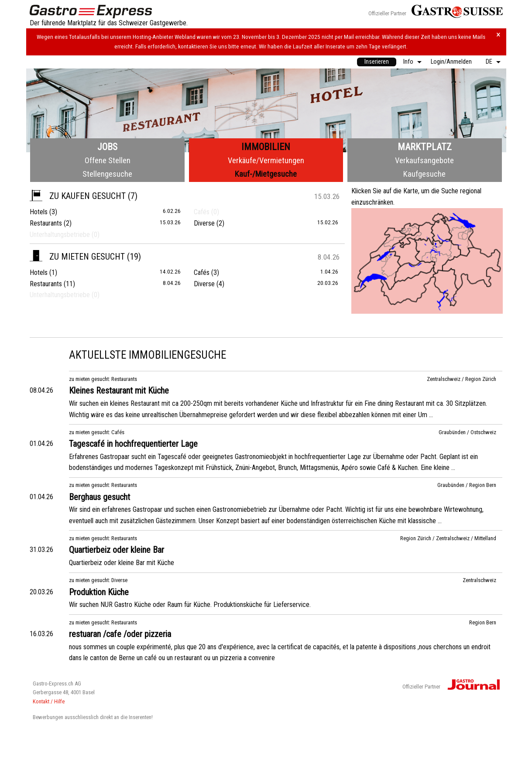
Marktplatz (425, 147)
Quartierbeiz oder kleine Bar (117, 550)
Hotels (39, 212)
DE (489, 62)
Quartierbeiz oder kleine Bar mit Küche (122, 563)
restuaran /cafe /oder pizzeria (120, 634)
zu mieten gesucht (77, 257)
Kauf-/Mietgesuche (266, 174)
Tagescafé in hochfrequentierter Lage (133, 444)
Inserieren (377, 62)
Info (408, 62)
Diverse (204, 223)
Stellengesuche (107, 174)
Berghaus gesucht (100, 497)
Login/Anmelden (451, 62)
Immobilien (266, 147)
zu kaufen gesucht (78, 196)
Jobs (107, 147)
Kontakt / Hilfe (49, 701)
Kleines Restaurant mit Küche (119, 391)
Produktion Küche (99, 592)
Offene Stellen (108, 160)
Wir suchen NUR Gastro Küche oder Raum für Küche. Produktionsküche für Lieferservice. (190, 605)
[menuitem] (377, 62)
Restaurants (46, 223)
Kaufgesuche (424, 174)
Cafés (202, 272)
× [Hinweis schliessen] (498, 35)
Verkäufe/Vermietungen (266, 160)
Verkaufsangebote (424, 160)
